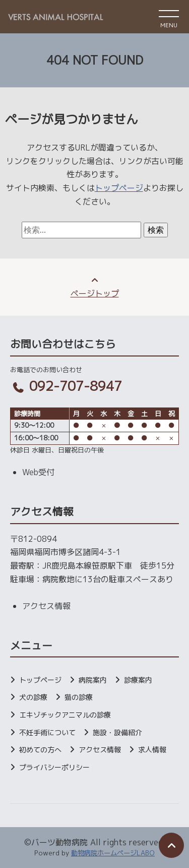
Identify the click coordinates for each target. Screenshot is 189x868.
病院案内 (93, 680)
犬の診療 (33, 697)
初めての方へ (40, 750)
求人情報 (152, 750)
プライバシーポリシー (54, 767)
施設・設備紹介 (117, 732)
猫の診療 (79, 697)
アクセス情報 (46, 606)
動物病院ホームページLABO (113, 853)
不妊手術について (47, 732)
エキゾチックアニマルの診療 (65, 715)
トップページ (119, 188)
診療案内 (138, 680)
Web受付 (38, 472)
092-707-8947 (66, 386)
